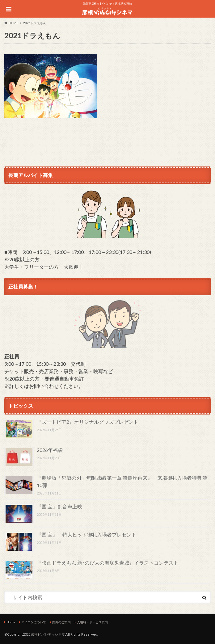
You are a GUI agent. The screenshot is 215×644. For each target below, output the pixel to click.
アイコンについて (34, 622)
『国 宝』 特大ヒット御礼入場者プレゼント (87, 535)
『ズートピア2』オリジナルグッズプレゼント (88, 422)
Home (11, 622)
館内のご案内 (61, 622)
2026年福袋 (50, 450)
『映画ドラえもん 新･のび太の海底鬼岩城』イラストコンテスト (108, 563)
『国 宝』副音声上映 (59, 506)
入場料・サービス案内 (92, 622)
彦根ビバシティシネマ (48, 634)
